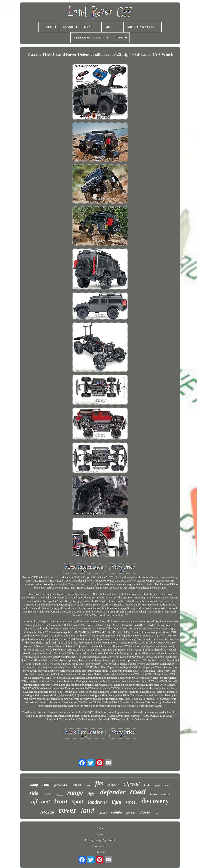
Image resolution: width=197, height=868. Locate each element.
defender (113, 792)
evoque (166, 794)
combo (116, 812)
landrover (98, 802)
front (61, 801)
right (91, 794)
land (88, 810)
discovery (155, 801)
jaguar (103, 813)
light (117, 802)
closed (145, 812)
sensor (77, 785)
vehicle (47, 813)
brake (147, 785)
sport (78, 801)
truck (158, 786)
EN (97, 852)
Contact (100, 834)
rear (46, 784)
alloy (167, 785)
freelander (61, 785)
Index (100, 828)
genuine (131, 813)
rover (68, 810)
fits (99, 783)
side (34, 793)
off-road (40, 802)
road (138, 792)
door (88, 785)
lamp (34, 785)
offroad (132, 784)
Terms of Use (100, 846)
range (75, 792)
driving (60, 795)
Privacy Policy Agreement (100, 840)
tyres (153, 794)
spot (158, 813)
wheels (114, 784)
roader (47, 794)
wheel (131, 802)
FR (103, 852)
